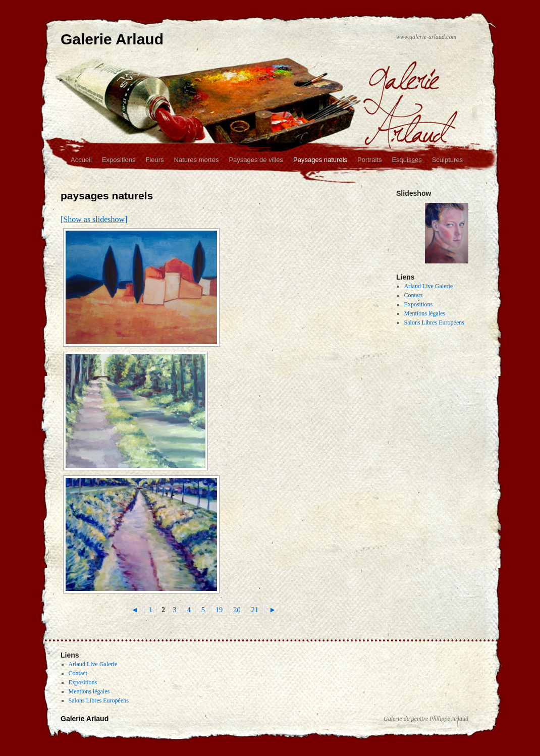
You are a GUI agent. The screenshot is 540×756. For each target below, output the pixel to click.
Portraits (369, 160)
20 (237, 610)
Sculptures (447, 160)
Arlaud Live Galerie (429, 286)
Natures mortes (197, 160)
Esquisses (407, 160)
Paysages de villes (256, 160)
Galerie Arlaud (112, 39)
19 (219, 610)
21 (255, 610)
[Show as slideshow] (94, 219)
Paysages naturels (320, 160)
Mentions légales (425, 313)
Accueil (81, 160)
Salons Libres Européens (434, 322)
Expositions (119, 160)
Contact (414, 295)
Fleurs (154, 160)
